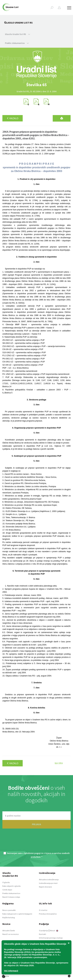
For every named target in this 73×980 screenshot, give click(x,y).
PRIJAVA (36, 824)
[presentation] (37, 842)
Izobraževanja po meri (48, 883)
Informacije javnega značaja (51, 938)
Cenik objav (7, 890)
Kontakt (43, 934)
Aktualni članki (9, 930)
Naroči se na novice (11, 934)
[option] (37, 85)
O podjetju (44, 930)
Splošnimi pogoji (32, 853)
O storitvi (43, 910)
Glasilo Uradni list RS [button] (17, 34)
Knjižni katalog (9, 917)
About (54, 930)
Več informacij (11, 971)
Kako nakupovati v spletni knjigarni (17, 914)
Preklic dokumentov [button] (17, 43)
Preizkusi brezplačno (48, 914)
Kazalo (13, 118)
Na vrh (59, 763)
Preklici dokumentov (11, 893)
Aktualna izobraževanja (49, 879)
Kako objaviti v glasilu (12, 886)
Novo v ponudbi (9, 910)
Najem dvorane (45, 887)
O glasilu (6, 882)
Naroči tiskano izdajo (11, 897)
